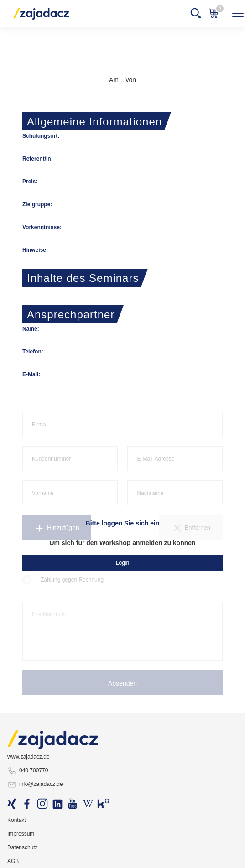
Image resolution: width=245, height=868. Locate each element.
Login (122, 563)
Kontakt (17, 820)
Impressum (21, 834)
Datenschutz (23, 847)
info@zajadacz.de (35, 785)
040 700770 (28, 771)
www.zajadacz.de (29, 757)
